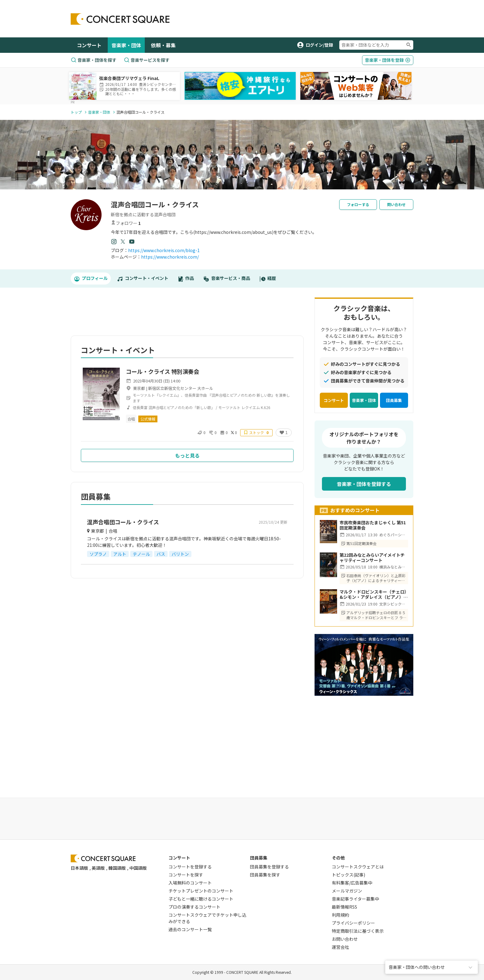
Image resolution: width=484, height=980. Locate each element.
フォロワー (126, 223)
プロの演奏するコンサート (194, 907)
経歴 (268, 278)
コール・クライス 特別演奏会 (163, 371)
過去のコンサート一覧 (190, 929)
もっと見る (187, 455)
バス (161, 554)
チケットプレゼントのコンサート (201, 891)
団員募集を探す (265, 875)
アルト (120, 554)
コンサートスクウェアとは (358, 867)
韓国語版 (117, 868)
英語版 (98, 868)
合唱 (131, 419)
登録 (388, 60)
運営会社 (340, 947)
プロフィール (91, 278)
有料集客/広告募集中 (352, 883)
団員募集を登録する (269, 867)
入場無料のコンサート (190, 883)
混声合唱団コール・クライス (123, 522)
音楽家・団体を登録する (364, 484)
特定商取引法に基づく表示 (358, 931)
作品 (186, 278)
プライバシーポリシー (353, 923)
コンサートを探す (186, 875)
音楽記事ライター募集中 (355, 899)
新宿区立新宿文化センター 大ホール (181, 388)
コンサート (89, 45)
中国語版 (138, 868)
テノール (141, 554)
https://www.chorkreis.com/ (170, 257)
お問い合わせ (345, 939)
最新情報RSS (344, 907)
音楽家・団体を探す (94, 60)
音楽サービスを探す (147, 60)
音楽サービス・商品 (227, 278)
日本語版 (79, 868)
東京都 (139, 388)
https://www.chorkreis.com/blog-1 (164, 250)
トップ (76, 112)
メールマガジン (347, 891)
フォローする (358, 204)
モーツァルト (229, 407)
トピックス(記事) (348, 875)
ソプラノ (98, 554)
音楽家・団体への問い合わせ (417, 967)
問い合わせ (396, 204)
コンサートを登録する (190, 867)
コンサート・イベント (143, 278)
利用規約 (340, 915)
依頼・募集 (163, 45)
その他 (338, 858)
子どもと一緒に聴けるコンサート (201, 899)
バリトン (180, 554)
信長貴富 (140, 407)
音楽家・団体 (126, 45)
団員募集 (394, 400)
